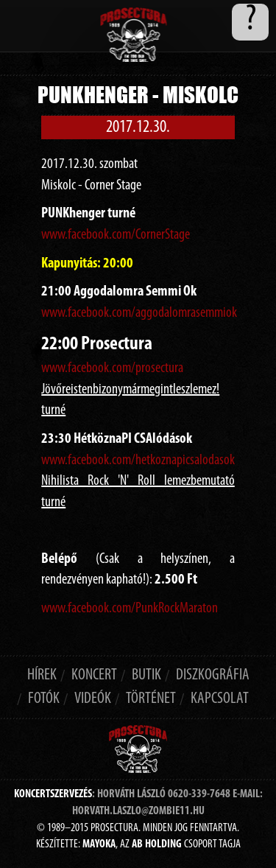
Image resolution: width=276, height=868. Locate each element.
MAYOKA (99, 844)
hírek (42, 675)
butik (146, 675)
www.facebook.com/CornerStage (116, 235)
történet (151, 699)
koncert (94, 675)
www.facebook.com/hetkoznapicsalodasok (138, 461)
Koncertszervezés (53, 794)
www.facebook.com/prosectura (112, 368)
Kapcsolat (220, 699)
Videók (93, 699)
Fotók (44, 699)
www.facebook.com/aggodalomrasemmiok (139, 313)
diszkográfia (213, 675)
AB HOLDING (157, 844)
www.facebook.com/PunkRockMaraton (130, 609)
